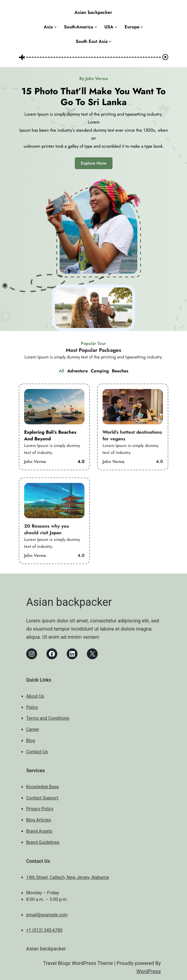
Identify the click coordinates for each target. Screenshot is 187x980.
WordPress (149, 971)
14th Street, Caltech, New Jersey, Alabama (68, 877)
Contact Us (37, 752)
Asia (48, 27)
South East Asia (92, 41)
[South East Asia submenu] (110, 41)
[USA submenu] (116, 27)
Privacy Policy (40, 809)
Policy (32, 707)
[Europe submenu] (142, 27)
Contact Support (42, 798)
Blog (31, 741)
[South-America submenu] (96, 27)
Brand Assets (39, 831)
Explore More (94, 163)
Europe (132, 27)
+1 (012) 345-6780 (44, 930)
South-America (79, 27)
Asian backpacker (93, 12)
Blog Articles (39, 820)
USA (109, 27)
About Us (35, 696)
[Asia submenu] (55, 27)
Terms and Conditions (48, 718)
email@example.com (47, 915)
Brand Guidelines (43, 842)
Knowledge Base (43, 787)
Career (33, 729)
